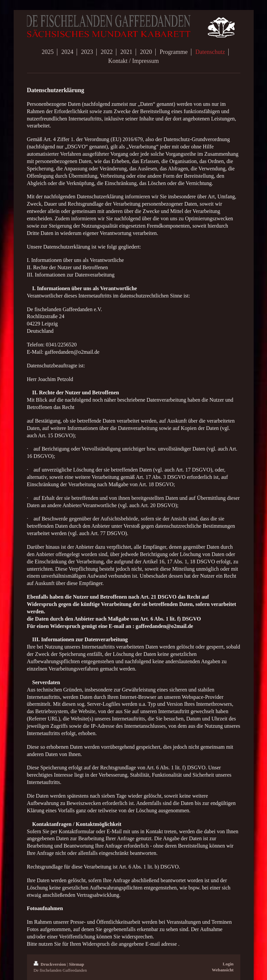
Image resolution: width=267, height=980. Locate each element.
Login (228, 964)
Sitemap (77, 964)
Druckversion (50, 964)
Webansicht (222, 970)
